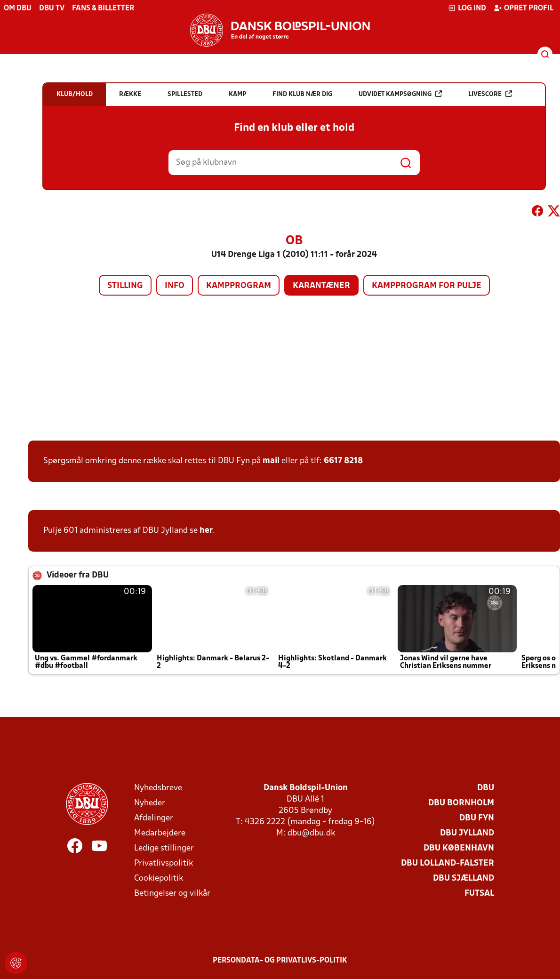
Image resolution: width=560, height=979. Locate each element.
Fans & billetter (103, 8)
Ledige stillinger (164, 848)
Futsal (479, 894)
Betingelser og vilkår (172, 894)
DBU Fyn (477, 818)
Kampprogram (239, 286)
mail (271, 461)
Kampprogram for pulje (427, 286)
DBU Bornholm (461, 803)
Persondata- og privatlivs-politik (280, 961)
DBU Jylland (467, 833)
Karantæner (321, 286)
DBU (486, 788)
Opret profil (524, 8)
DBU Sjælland (464, 879)
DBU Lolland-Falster (448, 863)
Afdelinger (154, 818)
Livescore (490, 94)
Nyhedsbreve (158, 788)
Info (175, 286)
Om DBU (18, 8)
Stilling (125, 286)
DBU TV (52, 8)
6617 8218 (343, 461)
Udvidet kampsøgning (400, 94)
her (206, 531)
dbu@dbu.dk (311, 833)
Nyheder (150, 803)
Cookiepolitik (159, 879)
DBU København (459, 848)
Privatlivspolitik (164, 863)
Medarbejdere (160, 833)
